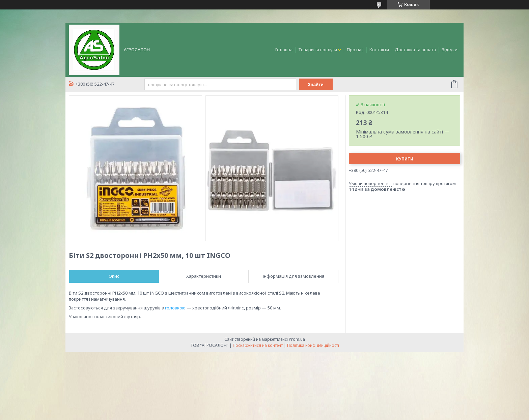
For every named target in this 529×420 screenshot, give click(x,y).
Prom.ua (297, 339)
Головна (284, 50)
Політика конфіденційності (313, 345)
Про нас (355, 50)
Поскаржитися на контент (258, 345)
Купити (405, 159)
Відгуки (450, 50)
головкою (175, 308)
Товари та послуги (318, 50)
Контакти (379, 50)
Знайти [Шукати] (316, 84)
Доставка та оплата (415, 50)
